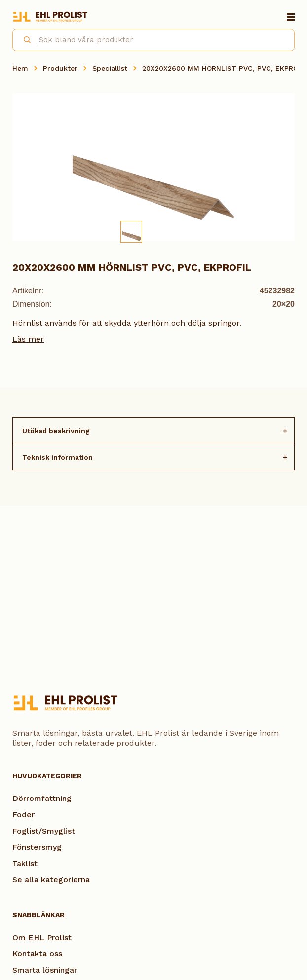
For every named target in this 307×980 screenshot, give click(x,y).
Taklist (25, 863)
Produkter (60, 68)
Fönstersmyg (37, 847)
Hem (20, 68)
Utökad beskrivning (56, 431)
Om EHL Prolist (42, 937)
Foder (23, 815)
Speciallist (110, 68)
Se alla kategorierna (51, 880)
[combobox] (153, 40)
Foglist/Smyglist (44, 831)
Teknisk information (58, 457)
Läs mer (28, 339)
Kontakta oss (37, 954)
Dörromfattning (42, 798)
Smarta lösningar (45, 970)
